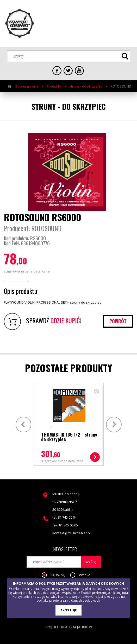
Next (114, 424)
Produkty (54, 86)
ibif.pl (87, 627)
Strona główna (27, 86)
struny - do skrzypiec (86, 86)
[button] (56, 575)
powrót (118, 321)
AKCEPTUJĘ (68, 610)
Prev (23, 424)
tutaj (125, 593)
